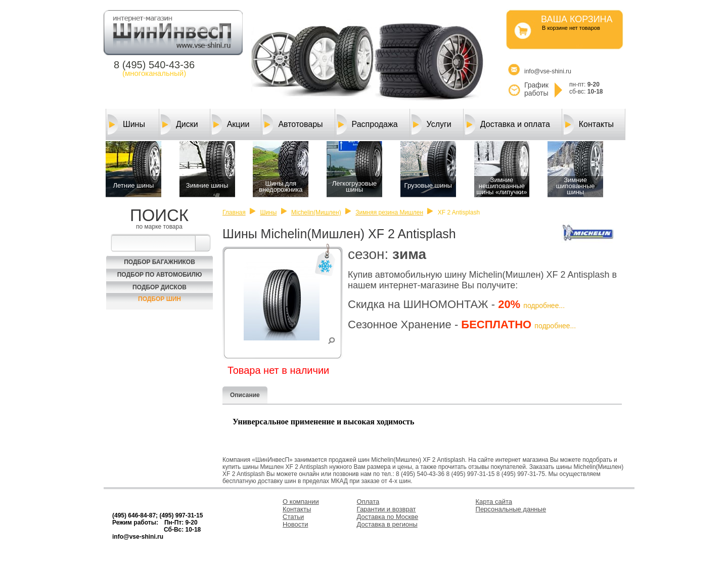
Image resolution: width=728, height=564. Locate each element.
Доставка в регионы (387, 524)
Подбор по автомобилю (160, 275)
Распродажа (367, 124)
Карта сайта (494, 502)
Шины (126, 124)
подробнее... (544, 306)
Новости (295, 524)
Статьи (293, 517)
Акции (231, 124)
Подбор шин (160, 299)
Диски (179, 124)
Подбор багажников (160, 262)
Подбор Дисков (160, 287)
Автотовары (293, 124)
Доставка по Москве (388, 517)
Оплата (368, 502)
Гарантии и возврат (386, 509)
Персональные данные (511, 509)
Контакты (589, 124)
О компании (301, 502)
